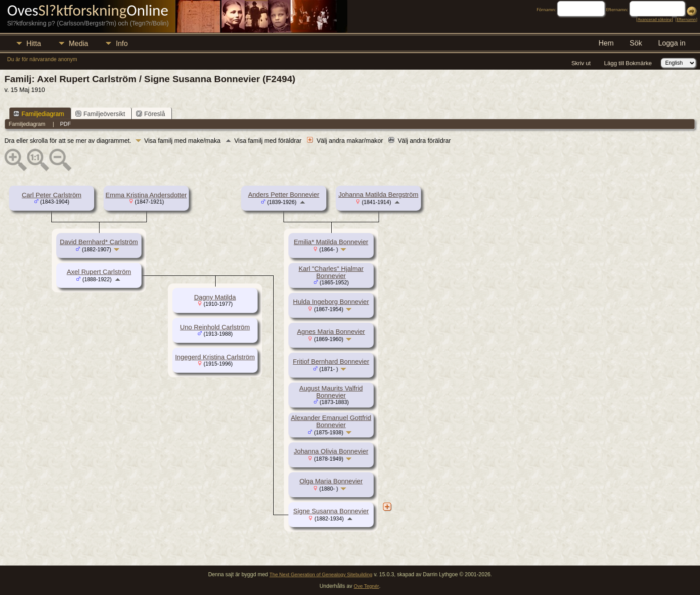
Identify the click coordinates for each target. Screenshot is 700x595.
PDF (66, 124)
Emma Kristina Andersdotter (146, 195)
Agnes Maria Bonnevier (331, 332)
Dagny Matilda (215, 297)
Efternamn (686, 19)
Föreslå (151, 114)
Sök (636, 43)
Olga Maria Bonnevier (331, 481)
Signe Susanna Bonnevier (331, 511)
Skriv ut (581, 63)
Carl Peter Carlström (52, 195)
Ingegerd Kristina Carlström (215, 357)
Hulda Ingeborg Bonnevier (331, 302)
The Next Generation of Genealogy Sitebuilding (321, 574)
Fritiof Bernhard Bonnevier (331, 362)
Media (79, 44)
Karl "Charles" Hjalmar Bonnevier (331, 272)
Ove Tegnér (366, 586)
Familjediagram (39, 114)
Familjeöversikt (100, 114)
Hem (606, 43)
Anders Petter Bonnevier (284, 195)
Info (122, 44)
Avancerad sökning (654, 19)
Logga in (672, 43)
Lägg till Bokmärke (628, 63)
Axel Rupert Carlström (99, 272)
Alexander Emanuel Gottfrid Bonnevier (331, 421)
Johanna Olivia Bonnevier (331, 451)
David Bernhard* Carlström (99, 242)
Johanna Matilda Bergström (378, 195)
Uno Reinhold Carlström (215, 327)
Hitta (34, 44)
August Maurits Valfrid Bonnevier (331, 392)
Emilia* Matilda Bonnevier (331, 242)
